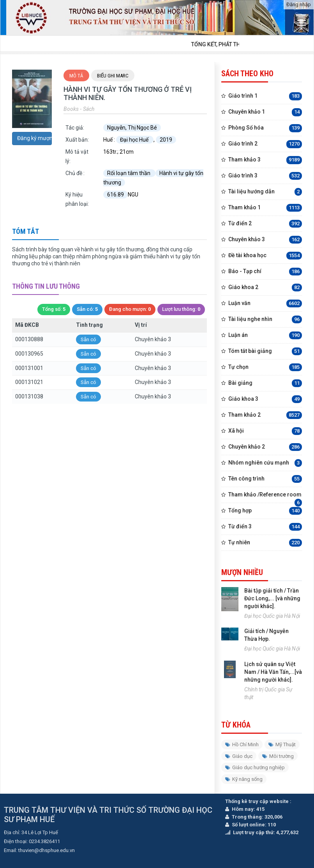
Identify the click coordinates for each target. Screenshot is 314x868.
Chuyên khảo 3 (265, 240)
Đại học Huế (135, 140)
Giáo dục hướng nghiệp (255, 767)
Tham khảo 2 (265, 415)
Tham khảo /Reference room (265, 497)
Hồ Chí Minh (242, 744)
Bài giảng (265, 383)
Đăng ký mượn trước (34, 138)
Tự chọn (265, 367)
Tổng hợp (265, 511)
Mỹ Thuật (282, 744)
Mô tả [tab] (76, 76)
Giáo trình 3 (265, 176)
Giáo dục (239, 756)
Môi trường (278, 756)
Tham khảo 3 (265, 160)
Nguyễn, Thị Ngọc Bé (132, 128)
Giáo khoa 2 (265, 288)
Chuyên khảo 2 (265, 447)
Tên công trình (265, 479)
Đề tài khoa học (265, 256)
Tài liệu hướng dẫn (265, 192)
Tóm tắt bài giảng (265, 352)
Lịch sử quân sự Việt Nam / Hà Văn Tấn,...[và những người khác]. (273, 672)
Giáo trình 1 (265, 96)
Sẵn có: (87, 309)
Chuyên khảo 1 (265, 112)
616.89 (116, 195)
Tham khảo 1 (265, 208)
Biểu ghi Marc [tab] (113, 76)
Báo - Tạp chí (265, 272)
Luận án (265, 336)
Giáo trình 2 (265, 144)
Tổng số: (54, 309)
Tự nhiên (265, 543)
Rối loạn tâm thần (129, 173)
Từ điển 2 (265, 224)
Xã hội (265, 431)
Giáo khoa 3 (265, 399)
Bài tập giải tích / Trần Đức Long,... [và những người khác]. (272, 598)
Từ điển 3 (265, 527)
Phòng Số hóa (265, 128)
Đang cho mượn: (130, 309)
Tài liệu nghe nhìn (265, 320)
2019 (166, 140)
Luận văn (265, 304)
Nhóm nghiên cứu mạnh (265, 463)
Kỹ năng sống (244, 779)
